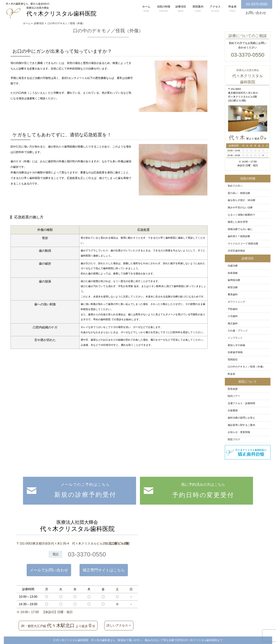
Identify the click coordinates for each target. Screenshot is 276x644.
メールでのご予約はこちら (85, 492)
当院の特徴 (163, 9)
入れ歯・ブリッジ (238, 331)
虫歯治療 (233, 266)
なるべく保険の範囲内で (241, 215)
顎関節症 (233, 360)
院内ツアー (234, 396)
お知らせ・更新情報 (239, 432)
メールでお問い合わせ (49, 570)
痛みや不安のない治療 (240, 208)
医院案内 (198, 9)
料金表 (232, 9)
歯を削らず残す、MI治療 (242, 200)
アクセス (215, 9)
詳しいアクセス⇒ (119, 625)
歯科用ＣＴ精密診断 (239, 236)
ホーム (146, 9)
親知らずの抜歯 (236, 345)
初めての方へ (235, 186)
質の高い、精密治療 (239, 193)
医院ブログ (234, 440)
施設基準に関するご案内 (241, 425)
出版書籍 (233, 411)
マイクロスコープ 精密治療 (243, 244)
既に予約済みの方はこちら (203, 492)
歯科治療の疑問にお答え (241, 418)
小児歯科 (233, 316)
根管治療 (233, 287)
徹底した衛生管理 (238, 222)
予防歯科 (233, 309)
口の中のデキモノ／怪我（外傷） (246, 367)
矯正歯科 (233, 324)
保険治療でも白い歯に (240, 229)
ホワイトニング (236, 302)
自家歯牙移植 (235, 352)
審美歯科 (233, 295)
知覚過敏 (233, 273)
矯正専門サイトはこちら (104, 570)
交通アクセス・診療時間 (241, 403)
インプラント (235, 338)
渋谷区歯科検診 (236, 251)
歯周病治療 (234, 280)
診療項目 (181, 9)
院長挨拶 (233, 389)
